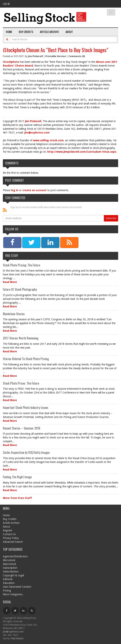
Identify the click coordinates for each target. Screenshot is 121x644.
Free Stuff (12, 256)
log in (15, 190)
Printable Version (56, 56)
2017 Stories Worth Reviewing (21, 338)
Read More (10, 282)
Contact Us (9, 534)
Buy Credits (26, 32)
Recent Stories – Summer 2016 (22, 428)
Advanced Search (13, 542)
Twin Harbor (17, 638)
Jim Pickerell (36, 56)
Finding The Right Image (17, 477)
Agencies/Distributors (15, 556)
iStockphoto (11, 62)
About (69, 32)
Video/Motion (11, 572)
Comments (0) (77, 56)
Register (8, 530)
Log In (6, 4)
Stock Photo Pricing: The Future (21, 265)
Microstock (9, 560)
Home (9, 32)
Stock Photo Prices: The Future (21, 383)
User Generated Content (17, 587)
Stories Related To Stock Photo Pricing (26, 359)
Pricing (7, 591)
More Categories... (14, 594)
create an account (34, 190)
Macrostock (9, 564)
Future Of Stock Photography (20, 289)
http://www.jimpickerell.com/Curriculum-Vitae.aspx (82, 152)
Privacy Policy (11, 538)
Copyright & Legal (13, 575)
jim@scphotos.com (37, 133)
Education (9, 583)
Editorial (8, 579)
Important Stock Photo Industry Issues (26, 408)
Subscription (10, 568)
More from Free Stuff (17, 498)
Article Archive (49, 32)
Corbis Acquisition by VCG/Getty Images (26, 452)
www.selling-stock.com (48, 140)
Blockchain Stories (14, 314)
